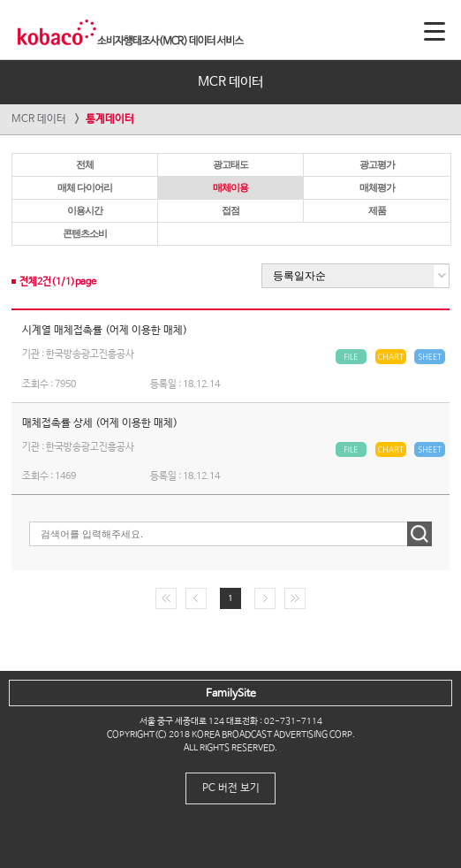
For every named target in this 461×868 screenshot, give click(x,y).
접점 (230, 210)
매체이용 (230, 187)
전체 (85, 164)
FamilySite (231, 694)
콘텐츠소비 (85, 233)
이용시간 (85, 210)
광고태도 (230, 164)
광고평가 (377, 164)
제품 (377, 210)
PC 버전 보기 (231, 788)
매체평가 (377, 187)
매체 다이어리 (85, 187)
